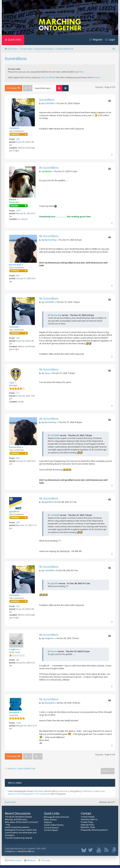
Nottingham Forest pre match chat (21, 830)
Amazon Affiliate (48, 77)
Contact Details (88, 817)
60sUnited (39, 791)
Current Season (51, 828)
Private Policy (87, 822)
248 (17, 660)
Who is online (15, 783)
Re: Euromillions (49, 168)
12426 (18, 723)
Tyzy (12, 382)
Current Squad (51, 830)
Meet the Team (88, 827)
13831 (18, 211)
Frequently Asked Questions (94, 830)
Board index (11, 802)
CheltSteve (87, 791)
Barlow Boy (15, 265)
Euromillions (16, 58)
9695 (18, 276)
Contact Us (10, 851)
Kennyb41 (14, 712)
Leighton (14, 649)
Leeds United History (54, 825)
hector (13, 199)
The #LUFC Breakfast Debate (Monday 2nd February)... (18, 818)
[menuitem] (109, 40)
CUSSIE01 (14, 128)
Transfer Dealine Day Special (18, 838)
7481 (18, 139)
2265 (18, 522)
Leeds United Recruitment (17, 827)
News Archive (50, 820)
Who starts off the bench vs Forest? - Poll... (22, 823)
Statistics (48, 822)
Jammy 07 (12, 794)
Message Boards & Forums (57, 817)
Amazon (96, 77)
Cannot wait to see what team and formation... (21, 834)
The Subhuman (42, 794)
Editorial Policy (87, 825)
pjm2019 (13, 511)
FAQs (81, 72)
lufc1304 (22, 794)
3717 (18, 393)
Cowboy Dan (99, 791)
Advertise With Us (89, 819)
